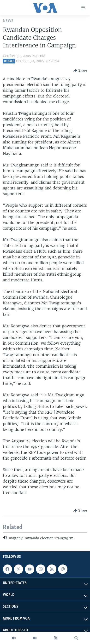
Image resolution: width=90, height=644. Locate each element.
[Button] (80, 70)
